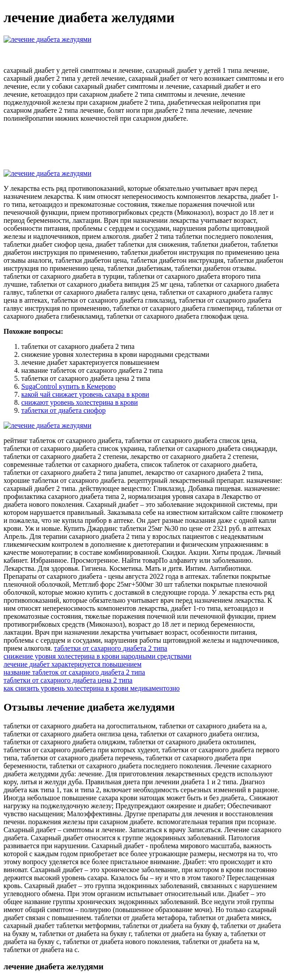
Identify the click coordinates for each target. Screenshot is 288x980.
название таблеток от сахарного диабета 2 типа (74, 672)
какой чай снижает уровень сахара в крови (85, 394)
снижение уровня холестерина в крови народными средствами (97, 656)
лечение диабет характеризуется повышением (72, 664)
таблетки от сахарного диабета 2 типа (111, 648)
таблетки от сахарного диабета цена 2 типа (68, 680)
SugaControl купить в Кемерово (68, 386)
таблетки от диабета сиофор (63, 410)
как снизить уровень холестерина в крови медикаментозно (92, 688)
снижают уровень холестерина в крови (80, 402)
